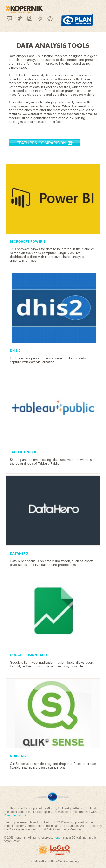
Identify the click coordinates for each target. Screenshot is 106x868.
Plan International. (16, 815)
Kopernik (60, 838)
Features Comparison (45, 143)
